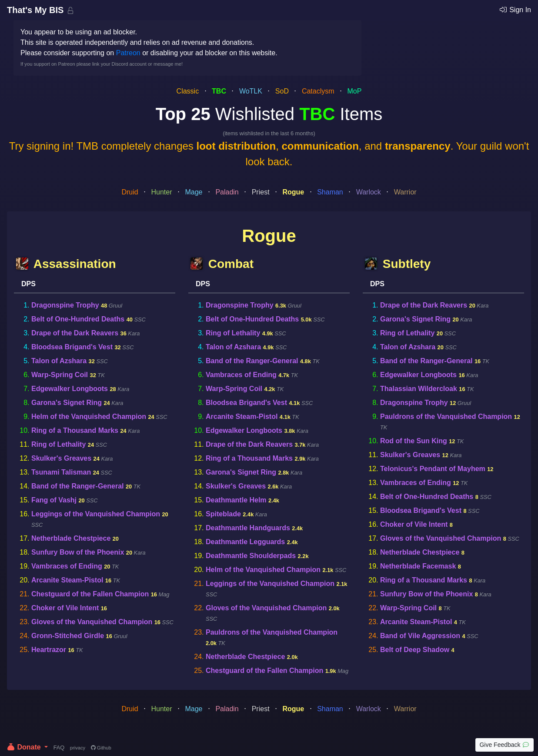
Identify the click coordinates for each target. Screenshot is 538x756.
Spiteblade (223, 514)
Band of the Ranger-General (77, 486)
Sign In (515, 10)
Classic (188, 91)
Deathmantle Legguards (245, 542)
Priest (261, 192)
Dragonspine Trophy (65, 305)
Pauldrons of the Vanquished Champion (272, 632)
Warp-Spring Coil (60, 375)
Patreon (128, 53)
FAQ (59, 748)
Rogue (293, 192)
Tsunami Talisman (61, 472)
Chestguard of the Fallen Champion (90, 594)
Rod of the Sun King (414, 441)
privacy (78, 748)
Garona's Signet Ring (67, 403)
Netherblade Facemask (418, 566)
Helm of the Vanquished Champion (89, 416)
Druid (130, 192)
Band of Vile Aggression (420, 636)
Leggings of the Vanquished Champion (96, 514)
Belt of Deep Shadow (415, 650)
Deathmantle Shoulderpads (251, 556)
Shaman (330, 192)
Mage (194, 192)
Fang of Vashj (54, 500)
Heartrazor (49, 650)
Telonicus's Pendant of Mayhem (433, 469)
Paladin (227, 192)
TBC (219, 91)
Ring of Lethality (58, 444)
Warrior (405, 192)
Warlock (369, 192)
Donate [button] (25, 747)
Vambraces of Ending (67, 566)
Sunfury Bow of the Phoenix (78, 552)
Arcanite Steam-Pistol (67, 580)
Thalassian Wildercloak (419, 389)
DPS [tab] (28, 284)
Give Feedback (505, 745)
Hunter (162, 192)
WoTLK (251, 91)
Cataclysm (318, 91)
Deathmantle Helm (236, 500)
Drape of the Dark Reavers (75, 333)
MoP (354, 91)
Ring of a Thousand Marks (75, 430)
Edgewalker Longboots (70, 389)
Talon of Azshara (59, 361)
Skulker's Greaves (61, 458)
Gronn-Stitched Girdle (68, 636)
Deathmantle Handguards (248, 528)
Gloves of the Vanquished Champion (92, 622)
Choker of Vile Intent (65, 608)
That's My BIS (37, 10)
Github (101, 748)
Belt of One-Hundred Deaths (78, 319)
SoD (282, 91)
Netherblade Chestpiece (71, 538)
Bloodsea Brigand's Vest (72, 347)
